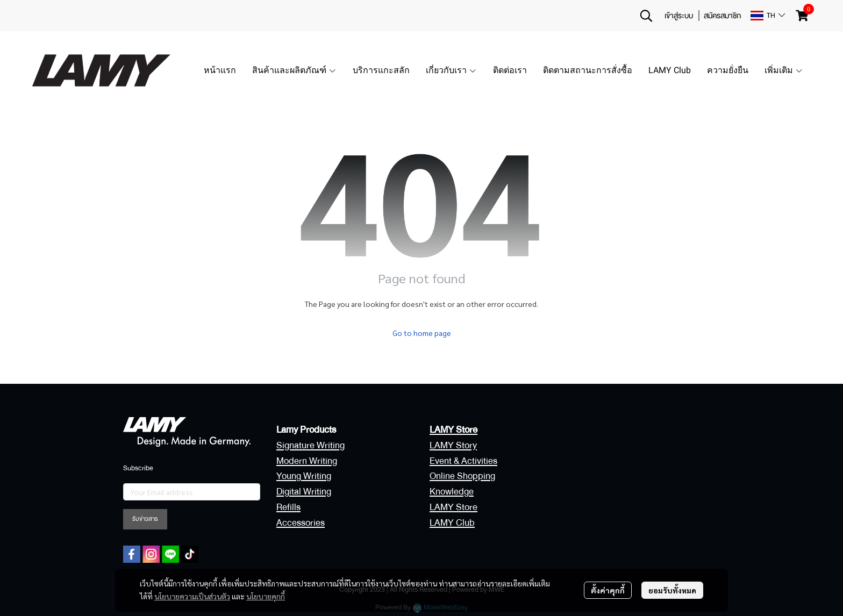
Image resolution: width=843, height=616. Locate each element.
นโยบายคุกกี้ (266, 596)
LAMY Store (453, 507)
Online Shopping (462, 476)
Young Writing (304, 476)
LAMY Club (452, 523)
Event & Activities (463, 461)
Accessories (301, 523)
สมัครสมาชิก (722, 16)
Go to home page (422, 333)
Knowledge (452, 492)
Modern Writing (307, 461)
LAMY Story (453, 445)
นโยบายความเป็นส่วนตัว (192, 596)
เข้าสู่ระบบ (679, 16)
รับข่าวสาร (145, 519)
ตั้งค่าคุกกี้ (608, 590)
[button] (646, 16)
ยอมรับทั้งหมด (672, 590)
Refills (288, 507)
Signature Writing (310, 445)
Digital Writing (304, 492)
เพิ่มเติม (784, 70)
